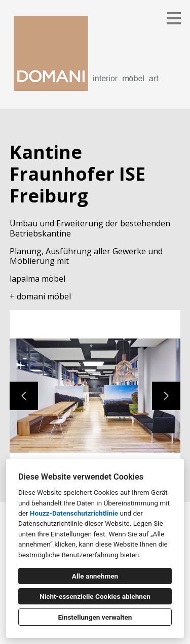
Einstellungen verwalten (95, 617)
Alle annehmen (95, 576)
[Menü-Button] (174, 18)
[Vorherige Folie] (24, 396)
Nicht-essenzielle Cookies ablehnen (95, 596)
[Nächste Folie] (166, 396)
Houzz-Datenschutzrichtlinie (74, 513)
